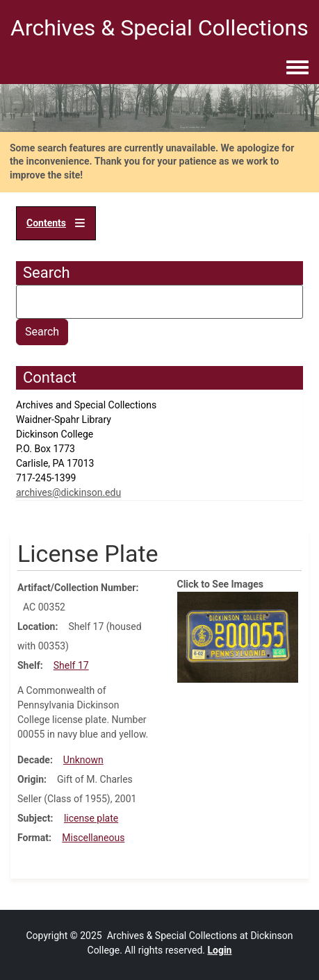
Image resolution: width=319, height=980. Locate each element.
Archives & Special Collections (159, 28)
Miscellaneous (93, 838)
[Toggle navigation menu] (297, 68)
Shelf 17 (71, 665)
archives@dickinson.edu (68, 492)
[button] (238, 636)
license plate (91, 818)
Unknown (83, 760)
